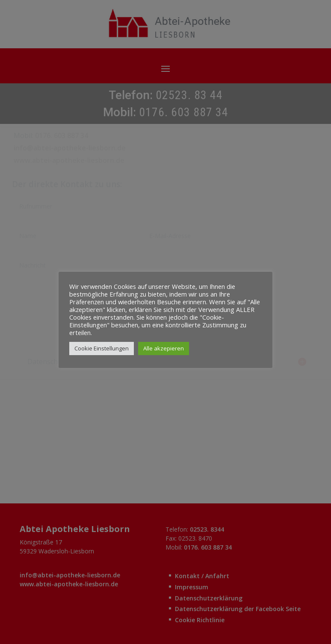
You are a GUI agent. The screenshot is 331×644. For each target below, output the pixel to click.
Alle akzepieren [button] (164, 348)
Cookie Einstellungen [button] (102, 348)
